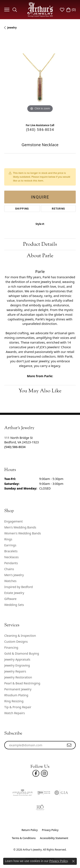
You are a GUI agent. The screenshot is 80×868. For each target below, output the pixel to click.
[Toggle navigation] (6, 10)
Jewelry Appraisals (17, 659)
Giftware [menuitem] (10, 599)
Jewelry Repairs (15, 671)
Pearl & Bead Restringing (22, 683)
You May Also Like (40, 391)
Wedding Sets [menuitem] (14, 605)
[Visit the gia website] (61, 793)
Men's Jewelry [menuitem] (14, 575)
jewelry (12, 28)
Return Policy (30, 830)
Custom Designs (16, 642)
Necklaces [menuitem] (11, 557)
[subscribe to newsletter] (69, 745)
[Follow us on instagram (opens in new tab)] (44, 773)
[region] (40, 78)
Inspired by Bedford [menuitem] (19, 587)
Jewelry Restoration (18, 677)
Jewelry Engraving (17, 665)
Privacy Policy (50, 830)
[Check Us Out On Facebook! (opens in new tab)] (36, 773)
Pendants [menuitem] (11, 563)
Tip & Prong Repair (18, 707)
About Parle (40, 256)
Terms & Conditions (24, 838)
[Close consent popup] (73, 861)
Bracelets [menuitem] (11, 551)
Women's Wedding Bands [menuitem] (23, 533)
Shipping (22, 208)
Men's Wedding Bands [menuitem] (20, 527)
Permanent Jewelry (18, 689)
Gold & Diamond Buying (22, 653)
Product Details (40, 244)
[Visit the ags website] (22, 793)
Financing (11, 647)
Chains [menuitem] (9, 569)
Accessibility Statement (54, 838)
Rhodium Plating (16, 695)
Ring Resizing (14, 701)
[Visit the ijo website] (44, 793)
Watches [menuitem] (10, 581)
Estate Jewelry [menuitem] (14, 593)
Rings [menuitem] (8, 539)
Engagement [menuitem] (13, 521)
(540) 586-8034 (40, 129)
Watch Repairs (15, 713)
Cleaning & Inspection (20, 636)
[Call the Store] (15, 447)
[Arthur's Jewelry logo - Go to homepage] (40, 9)
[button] (15, 10)
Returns (58, 208)
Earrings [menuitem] (10, 545)
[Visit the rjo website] (40, 808)
